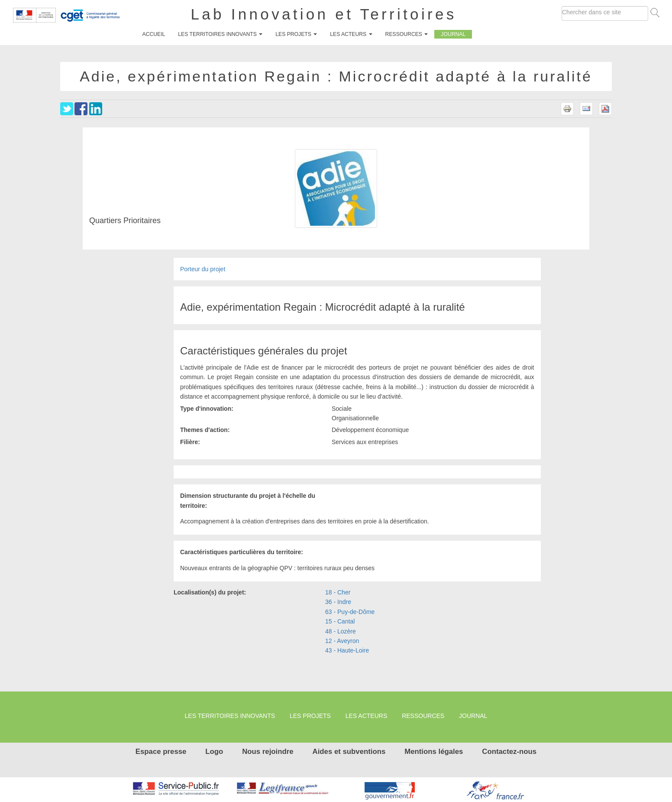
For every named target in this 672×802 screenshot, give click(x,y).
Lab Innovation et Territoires (324, 14)
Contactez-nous (509, 752)
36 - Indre (338, 602)
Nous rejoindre (268, 752)
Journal (453, 34)
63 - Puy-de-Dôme (350, 612)
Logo (214, 752)
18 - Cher (338, 592)
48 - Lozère (341, 631)
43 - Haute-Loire (347, 650)
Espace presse (161, 752)
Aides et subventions (349, 752)
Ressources (407, 34)
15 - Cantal (340, 621)
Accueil (154, 34)
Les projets (296, 34)
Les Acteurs (351, 34)
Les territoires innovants (220, 34)
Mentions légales (434, 752)
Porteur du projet (203, 269)
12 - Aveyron (342, 641)
